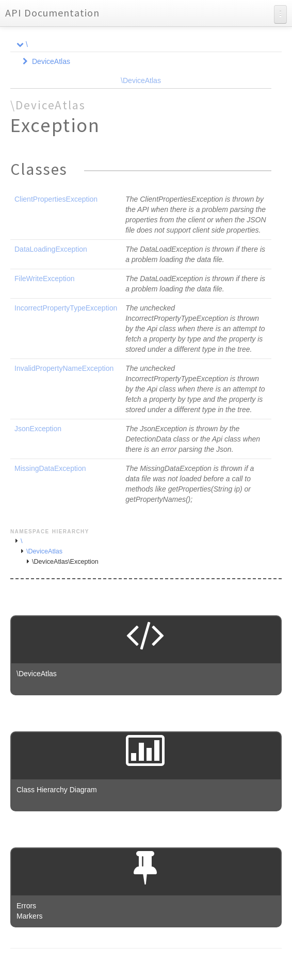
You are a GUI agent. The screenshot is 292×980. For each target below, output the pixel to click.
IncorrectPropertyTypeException (66, 308)
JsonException (38, 429)
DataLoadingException (51, 249)
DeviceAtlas (51, 61)
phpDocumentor (134, 965)
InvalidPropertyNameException (64, 368)
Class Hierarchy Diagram (57, 790)
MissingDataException (50, 468)
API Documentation (52, 13)
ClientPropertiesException (56, 199)
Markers (30, 916)
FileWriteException (44, 279)
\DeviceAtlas (141, 80)
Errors (26, 906)
